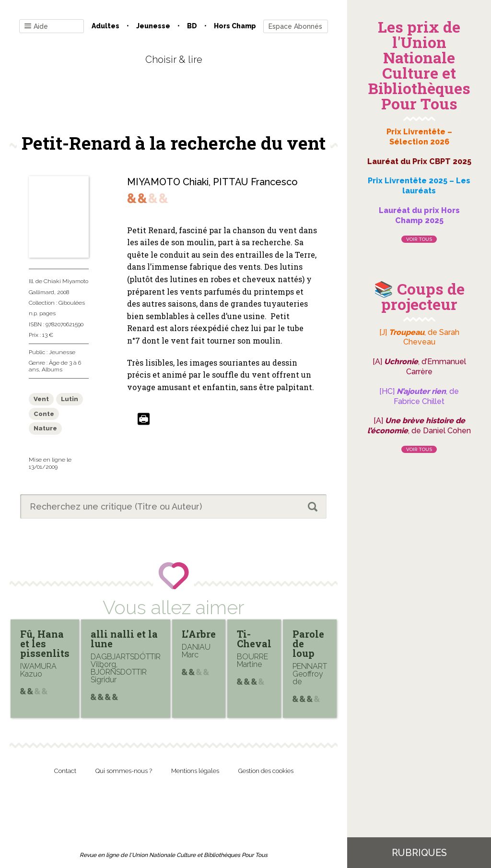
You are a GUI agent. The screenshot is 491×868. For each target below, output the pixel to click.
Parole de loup (308, 643)
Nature (45, 428)
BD (192, 26)
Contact (65, 771)
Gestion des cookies (266, 771)
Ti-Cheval (254, 639)
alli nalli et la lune (124, 639)
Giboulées (72, 303)
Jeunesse (153, 26)
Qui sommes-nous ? (124, 771)
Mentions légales (195, 771)
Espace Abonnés (295, 26)
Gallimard (41, 292)
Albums (52, 369)
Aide (36, 27)
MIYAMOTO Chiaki (168, 182)
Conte (44, 414)
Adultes (105, 26)
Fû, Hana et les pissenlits (45, 643)
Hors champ (235, 26)
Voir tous (419, 239)
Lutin (70, 399)
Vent (41, 399)
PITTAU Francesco (255, 182)
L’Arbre (199, 634)
